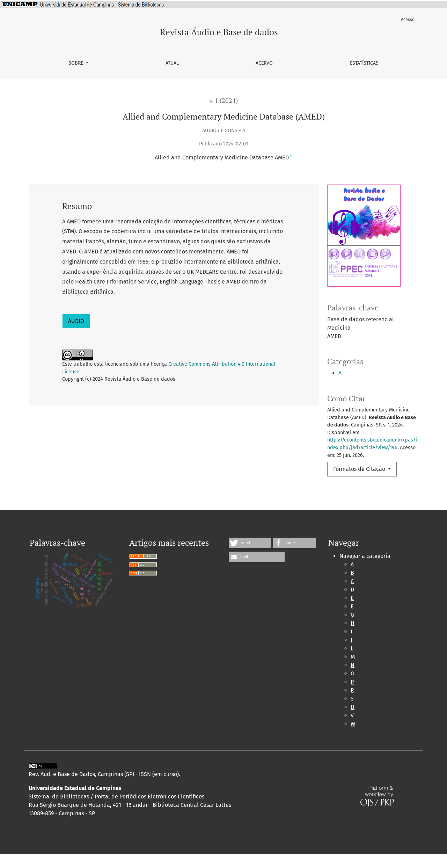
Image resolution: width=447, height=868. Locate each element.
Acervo (264, 63)
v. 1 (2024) (223, 101)
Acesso (408, 20)
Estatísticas (364, 63)
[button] (250, 557)
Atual (172, 63)
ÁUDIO (76, 321)
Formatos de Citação (360, 469)
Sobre (76, 63)
